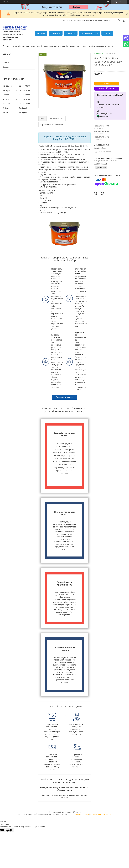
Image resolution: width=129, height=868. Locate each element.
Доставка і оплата (89, 33)
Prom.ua (77, 812)
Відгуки (6, 67)
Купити (107, 84)
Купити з (107, 89)
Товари (55, 33)
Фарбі (40, 46)
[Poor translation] (9, 830)
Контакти (71, 33)
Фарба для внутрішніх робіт (56, 46)
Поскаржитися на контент (79, 814)
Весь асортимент (65, 397)
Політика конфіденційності (101, 814)
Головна (41, 33)
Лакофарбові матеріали (25, 46)
